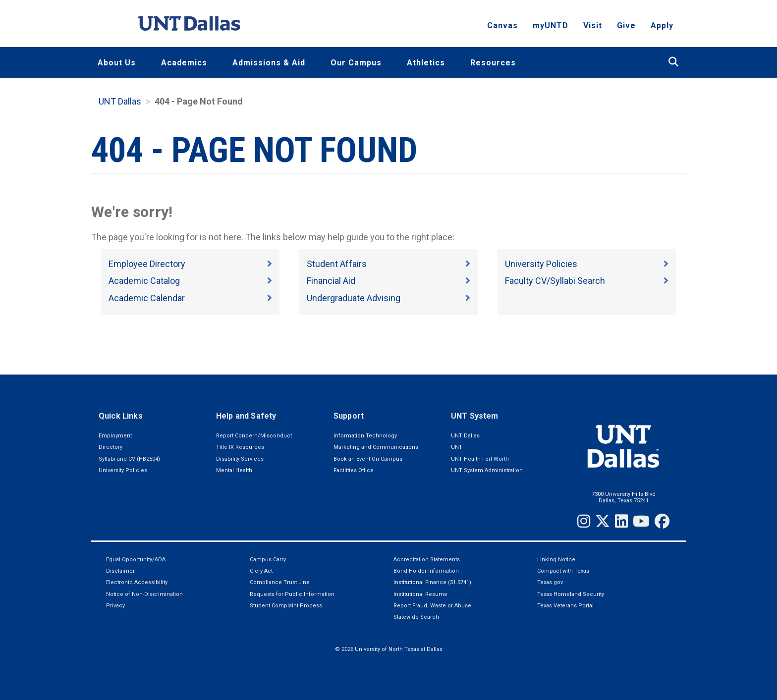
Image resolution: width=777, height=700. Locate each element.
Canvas (502, 27)
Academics (184, 63)
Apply (662, 27)
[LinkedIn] (621, 521)
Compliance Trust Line (280, 582)
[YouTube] (641, 521)
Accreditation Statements (427, 560)
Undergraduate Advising (354, 298)
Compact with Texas (563, 571)
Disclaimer (120, 571)
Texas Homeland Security (571, 594)
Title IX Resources (240, 447)
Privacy (115, 606)
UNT (457, 447)
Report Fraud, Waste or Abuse (432, 606)
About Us (117, 63)
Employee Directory (147, 264)
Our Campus (356, 63)
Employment (115, 436)
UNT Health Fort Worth (480, 459)
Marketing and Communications (376, 447)
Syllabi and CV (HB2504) (129, 459)
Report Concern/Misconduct (254, 436)
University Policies (541, 264)
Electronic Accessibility (137, 582)
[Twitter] (603, 521)
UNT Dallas (120, 101)
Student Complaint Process (286, 606)
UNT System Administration (487, 470)
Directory (111, 447)
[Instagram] (584, 521)
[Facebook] (662, 521)
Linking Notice (556, 560)
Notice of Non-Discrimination (144, 594)
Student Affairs (337, 264)
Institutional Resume (420, 594)
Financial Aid (331, 281)
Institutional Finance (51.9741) (432, 582)
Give (626, 27)
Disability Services (240, 459)
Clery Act (261, 571)
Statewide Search (416, 617)
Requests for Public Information (292, 594)
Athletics (426, 63)
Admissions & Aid (269, 63)
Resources (493, 63)
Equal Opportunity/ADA (136, 560)
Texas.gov (550, 582)
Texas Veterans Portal (565, 606)
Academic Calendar (147, 298)
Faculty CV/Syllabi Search (555, 281)
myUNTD (551, 27)
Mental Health (234, 470)
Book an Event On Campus (368, 459)
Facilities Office (354, 470)
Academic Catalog (144, 281)
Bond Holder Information (426, 571)
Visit (593, 27)
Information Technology (365, 436)
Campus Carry (268, 560)
